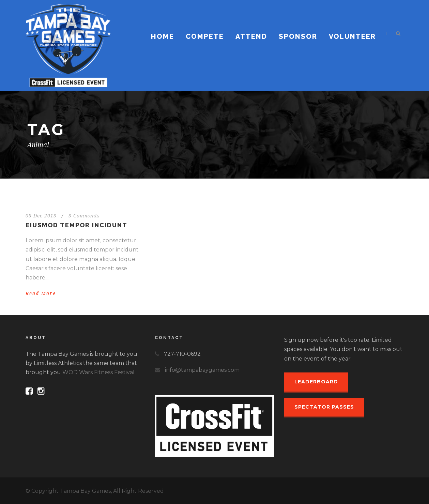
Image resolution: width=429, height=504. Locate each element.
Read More (41, 293)
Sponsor (298, 36)
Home (163, 36)
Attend (251, 36)
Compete (205, 36)
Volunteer (352, 36)
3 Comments (84, 216)
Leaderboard (316, 382)
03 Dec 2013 (41, 216)
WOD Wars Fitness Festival (98, 372)
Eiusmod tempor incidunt (76, 225)
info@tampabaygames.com (202, 370)
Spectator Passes (324, 407)
